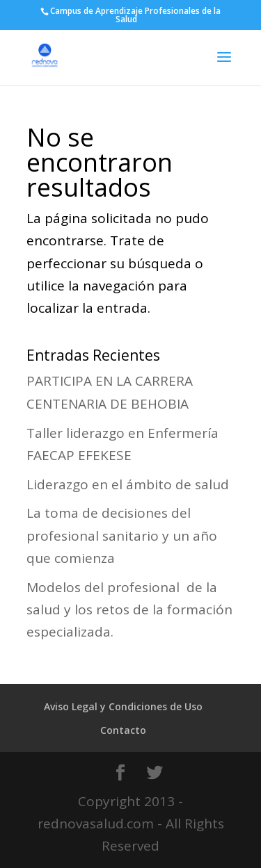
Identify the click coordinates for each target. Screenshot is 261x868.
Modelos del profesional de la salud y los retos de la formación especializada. (129, 610)
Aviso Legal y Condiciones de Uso (123, 706)
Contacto (123, 730)
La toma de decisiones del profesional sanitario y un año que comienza (122, 535)
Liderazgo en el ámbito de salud (128, 484)
